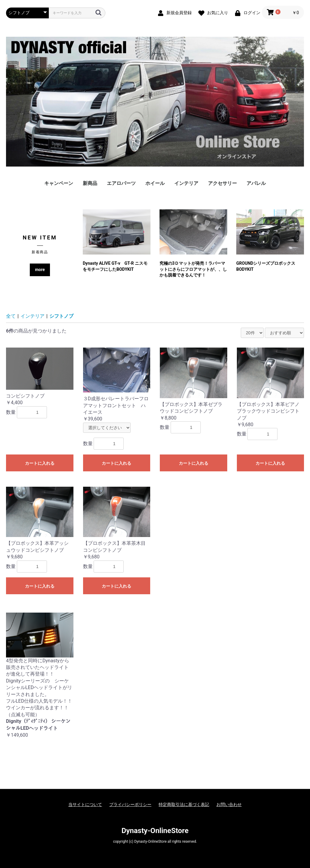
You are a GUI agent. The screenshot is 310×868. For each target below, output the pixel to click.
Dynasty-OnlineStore (155, 831)
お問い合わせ (229, 804)
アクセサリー (222, 183)
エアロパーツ (121, 183)
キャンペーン (59, 183)
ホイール (155, 183)
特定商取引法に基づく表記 (184, 804)
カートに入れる (40, 463)
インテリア (186, 183)
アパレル (256, 183)
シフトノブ (61, 316)
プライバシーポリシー (130, 804)
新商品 (90, 183)
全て (11, 316)
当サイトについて (85, 804)
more (40, 270)
